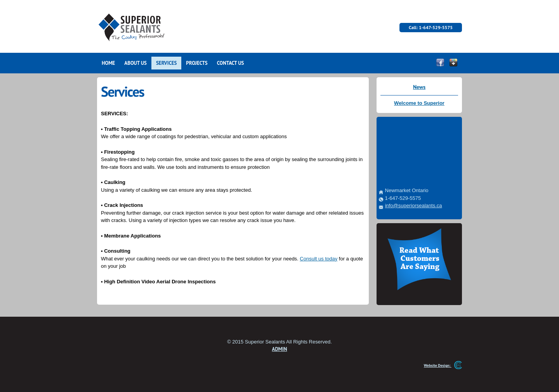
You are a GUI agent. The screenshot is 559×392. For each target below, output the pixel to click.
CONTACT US (231, 63)
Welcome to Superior (419, 103)
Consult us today (319, 259)
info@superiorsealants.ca (414, 206)
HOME (108, 63)
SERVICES (166, 63)
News (419, 87)
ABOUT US (135, 63)
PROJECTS (197, 63)
